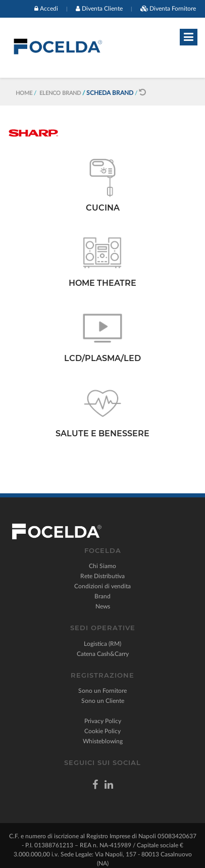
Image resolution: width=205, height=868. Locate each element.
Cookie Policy (102, 731)
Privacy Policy (103, 721)
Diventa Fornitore (173, 9)
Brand (102, 596)
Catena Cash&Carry (103, 654)
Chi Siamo (102, 566)
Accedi (49, 9)
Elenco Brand (60, 93)
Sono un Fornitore (102, 691)
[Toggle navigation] (189, 37)
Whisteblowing (103, 741)
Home (24, 93)
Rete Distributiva (102, 576)
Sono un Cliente (103, 701)
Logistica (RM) (102, 644)
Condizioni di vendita (102, 586)
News (103, 606)
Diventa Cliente (102, 9)
